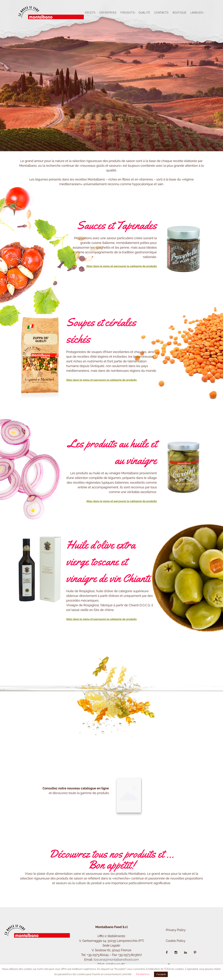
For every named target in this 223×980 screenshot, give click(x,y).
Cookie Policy (176, 941)
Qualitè (144, 13)
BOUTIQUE (180, 13)
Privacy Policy (176, 930)
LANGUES (197, 13)
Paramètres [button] (143, 974)
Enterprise (108, 13)
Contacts (161, 13)
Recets (90, 13)
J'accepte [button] (161, 974)
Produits (127, 13)
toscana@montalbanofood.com (116, 960)
